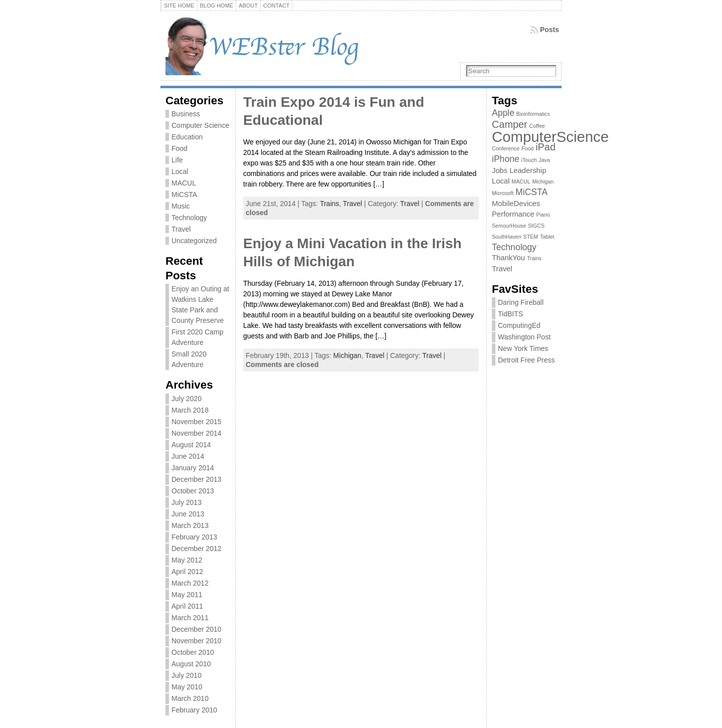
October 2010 (193, 652)
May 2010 (187, 687)
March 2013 (190, 525)
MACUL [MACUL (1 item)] (521, 181)
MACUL (184, 183)
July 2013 (187, 502)
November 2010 (197, 641)
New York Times (523, 348)
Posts (550, 30)
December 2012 (197, 549)
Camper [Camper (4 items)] (510, 124)
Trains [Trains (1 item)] (534, 258)
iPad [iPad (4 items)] (546, 147)
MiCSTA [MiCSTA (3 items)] (531, 192)
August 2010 (191, 664)
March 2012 (190, 583)
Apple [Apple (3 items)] (503, 113)
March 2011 (190, 618)
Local (180, 171)
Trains (329, 204)
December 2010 (197, 629)
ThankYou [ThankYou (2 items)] (508, 258)
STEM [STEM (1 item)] (531, 237)
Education (187, 137)
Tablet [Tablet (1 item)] (547, 237)
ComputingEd (519, 325)
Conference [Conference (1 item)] (506, 148)
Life (177, 160)
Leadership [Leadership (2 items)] (528, 170)
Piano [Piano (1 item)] (543, 215)
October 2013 (193, 491)
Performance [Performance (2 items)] (513, 214)
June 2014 (188, 456)
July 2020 (187, 399)
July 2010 (187, 675)
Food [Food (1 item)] (527, 148)
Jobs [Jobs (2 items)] (500, 170)
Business (186, 114)
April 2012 (187, 572)
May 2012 (187, 560)
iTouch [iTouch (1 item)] (529, 160)
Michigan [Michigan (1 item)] (543, 181)
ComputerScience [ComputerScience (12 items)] (550, 137)
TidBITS (510, 314)
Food (179, 148)
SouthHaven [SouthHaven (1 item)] (507, 237)
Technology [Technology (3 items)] (514, 247)
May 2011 (187, 595)
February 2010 (194, 710)
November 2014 (197, 433)
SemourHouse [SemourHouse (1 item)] (509, 226)
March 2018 (190, 410)
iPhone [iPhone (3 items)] (506, 159)
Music (181, 206)
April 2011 (187, 606)
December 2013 (197, 479)
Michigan (347, 355)
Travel (181, 229)
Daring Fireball (521, 302)
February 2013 (194, 537)
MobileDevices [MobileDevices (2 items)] (516, 204)
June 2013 (188, 514)
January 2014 (193, 468)
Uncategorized (194, 241)
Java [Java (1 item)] (544, 160)
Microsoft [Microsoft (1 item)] (503, 193)
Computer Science (200, 125)
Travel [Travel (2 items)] (502, 269)
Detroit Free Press (526, 360)
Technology (189, 218)
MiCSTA (184, 195)
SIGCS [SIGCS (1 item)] (536, 226)
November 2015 (197, 422)
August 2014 (191, 445)
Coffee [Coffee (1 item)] (537, 126)
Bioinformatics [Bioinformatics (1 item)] (533, 114)
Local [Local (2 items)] (501, 181)
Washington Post (524, 337)
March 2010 (190, 698)
